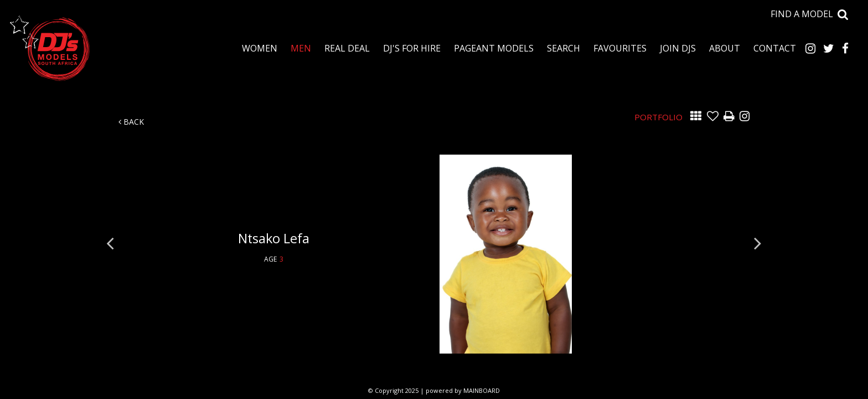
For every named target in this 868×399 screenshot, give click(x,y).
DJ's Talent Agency (50, 48)
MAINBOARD (482, 390)
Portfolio (658, 117)
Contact (775, 48)
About (725, 48)
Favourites (620, 48)
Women (260, 48)
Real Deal (347, 48)
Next (758, 243)
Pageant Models (494, 48)
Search (564, 48)
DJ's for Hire (412, 48)
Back (131, 122)
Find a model (802, 14)
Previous (110, 243)
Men (301, 48)
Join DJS (678, 48)
